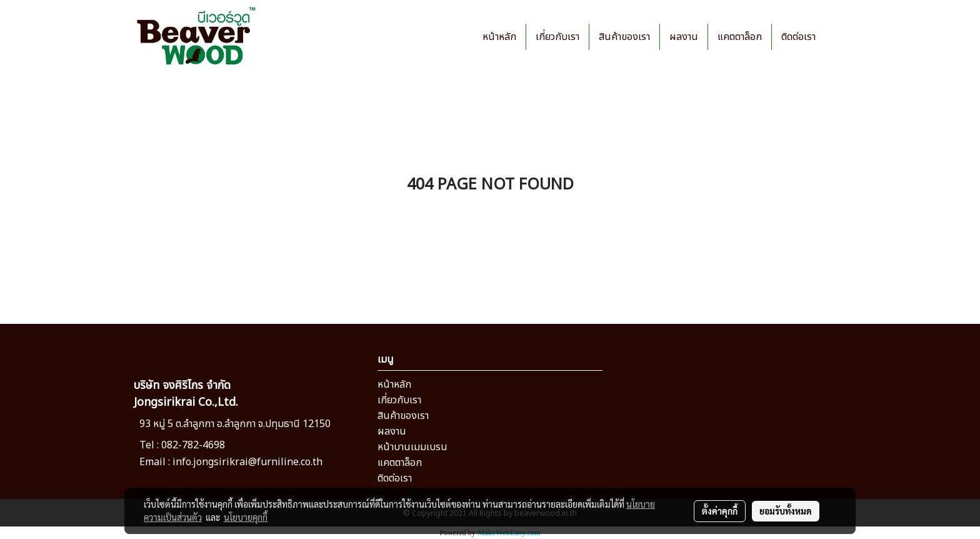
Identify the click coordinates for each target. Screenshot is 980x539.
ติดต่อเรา (798, 37)
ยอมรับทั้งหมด (786, 511)
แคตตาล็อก (740, 37)
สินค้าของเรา (624, 37)
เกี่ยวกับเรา (557, 37)
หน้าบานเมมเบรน (412, 447)
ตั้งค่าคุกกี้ (720, 511)
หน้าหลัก (499, 37)
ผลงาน (684, 37)
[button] (836, 37)
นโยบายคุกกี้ (246, 517)
